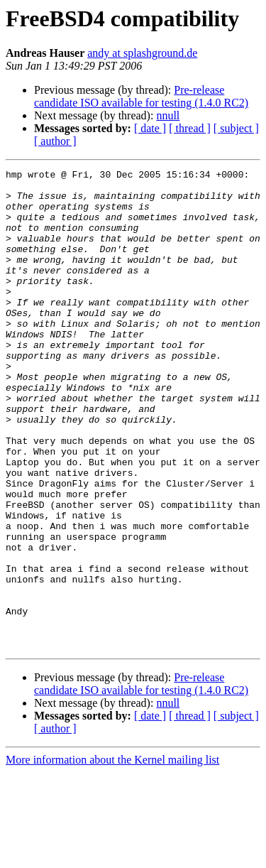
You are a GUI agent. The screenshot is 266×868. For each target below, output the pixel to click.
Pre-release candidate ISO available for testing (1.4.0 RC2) (141, 96)
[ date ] (150, 128)
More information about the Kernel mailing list (112, 856)
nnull (168, 115)
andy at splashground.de (142, 53)
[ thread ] (190, 128)
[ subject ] (236, 128)
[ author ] (55, 141)
